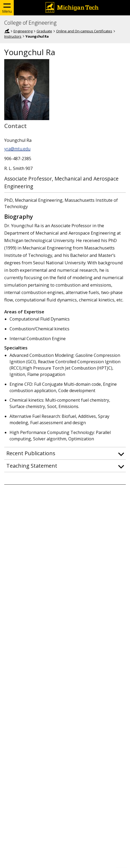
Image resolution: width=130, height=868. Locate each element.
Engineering (23, 31)
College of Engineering (30, 23)
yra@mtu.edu (17, 149)
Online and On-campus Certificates (84, 31)
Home (7, 31)
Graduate (44, 31)
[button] (65, 453)
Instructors (13, 36)
